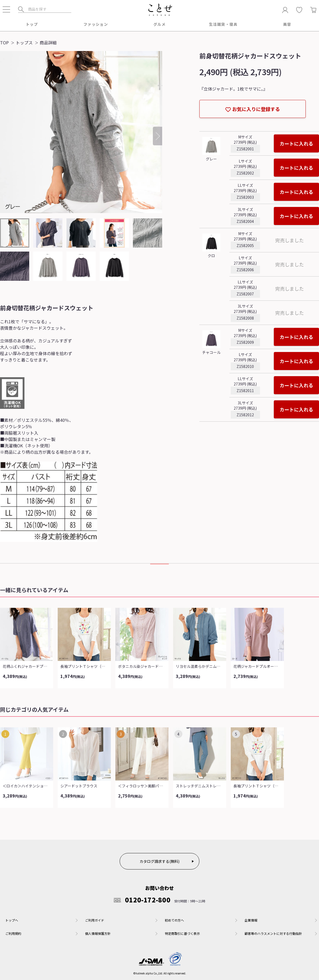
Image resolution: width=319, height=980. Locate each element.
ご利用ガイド (95, 920)
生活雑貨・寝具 (223, 24)
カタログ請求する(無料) (159, 861)
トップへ (12, 920)
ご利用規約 (13, 933)
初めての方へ (174, 920)
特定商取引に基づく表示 (182, 933)
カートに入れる (296, 143)
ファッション (96, 24)
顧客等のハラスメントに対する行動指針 (273, 933)
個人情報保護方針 (98, 933)
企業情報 (251, 920)
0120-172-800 (142, 900)
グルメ (159, 24)
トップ (32, 24)
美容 (287, 24)
